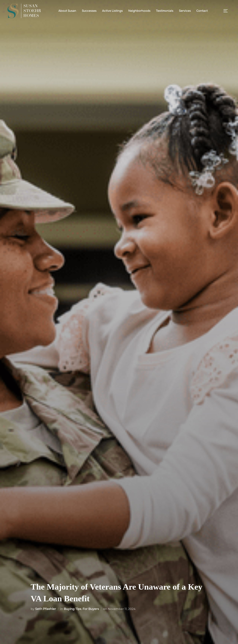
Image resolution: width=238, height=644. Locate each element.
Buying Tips (73, 609)
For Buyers (91, 609)
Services (185, 11)
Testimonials (165, 11)
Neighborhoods (139, 11)
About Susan (67, 11)
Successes (89, 11)
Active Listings (112, 11)
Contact (202, 11)
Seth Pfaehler (46, 609)
